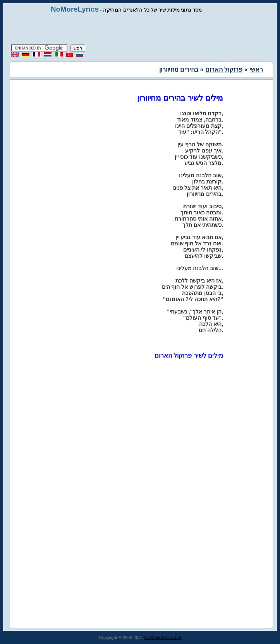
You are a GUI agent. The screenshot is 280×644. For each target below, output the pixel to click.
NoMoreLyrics (75, 9)
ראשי (256, 69)
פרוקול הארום (224, 69)
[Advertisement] (140, 29)
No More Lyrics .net (163, 637)
